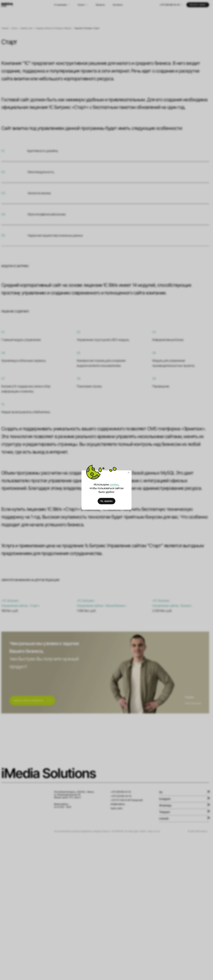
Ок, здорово (106, 501)
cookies (114, 485)
